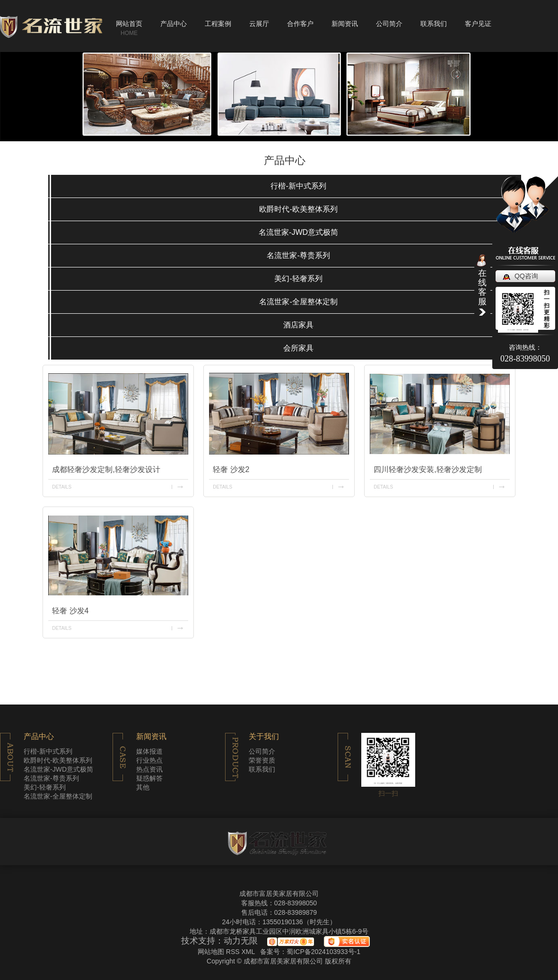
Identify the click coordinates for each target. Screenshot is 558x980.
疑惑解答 (149, 778)
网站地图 (211, 952)
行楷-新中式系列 (298, 186)
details (62, 487)
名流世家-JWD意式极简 (298, 232)
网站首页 (129, 24)
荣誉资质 (262, 760)
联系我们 (434, 24)
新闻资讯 (345, 24)
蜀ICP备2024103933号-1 (323, 952)
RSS (234, 952)
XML (249, 952)
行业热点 (149, 760)
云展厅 (259, 24)
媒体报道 (149, 751)
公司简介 (389, 24)
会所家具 (298, 348)
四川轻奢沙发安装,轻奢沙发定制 (427, 469)
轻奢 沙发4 (70, 611)
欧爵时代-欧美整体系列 (298, 209)
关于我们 (264, 737)
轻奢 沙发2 (231, 469)
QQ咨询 (526, 276)
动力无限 (241, 941)
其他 (143, 787)
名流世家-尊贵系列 (298, 255)
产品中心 (174, 24)
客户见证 (478, 24)
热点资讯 (149, 769)
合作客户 (300, 24)
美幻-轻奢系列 (298, 279)
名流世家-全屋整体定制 (298, 302)
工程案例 (218, 24)
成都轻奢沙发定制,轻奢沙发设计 (106, 469)
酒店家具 (298, 325)
